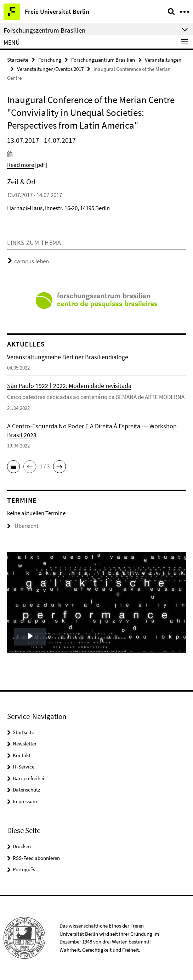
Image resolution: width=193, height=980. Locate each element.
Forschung (50, 60)
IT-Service (24, 767)
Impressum (25, 801)
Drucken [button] (22, 846)
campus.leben (32, 261)
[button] (13, 467)
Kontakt (22, 755)
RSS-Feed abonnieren (36, 858)
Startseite (18, 60)
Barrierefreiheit (29, 778)
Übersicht (23, 526)
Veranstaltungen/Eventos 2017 (50, 69)
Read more (21, 165)
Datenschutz (26, 790)
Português (24, 869)
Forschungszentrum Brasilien (103, 60)
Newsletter (25, 744)
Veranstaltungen (163, 60)
